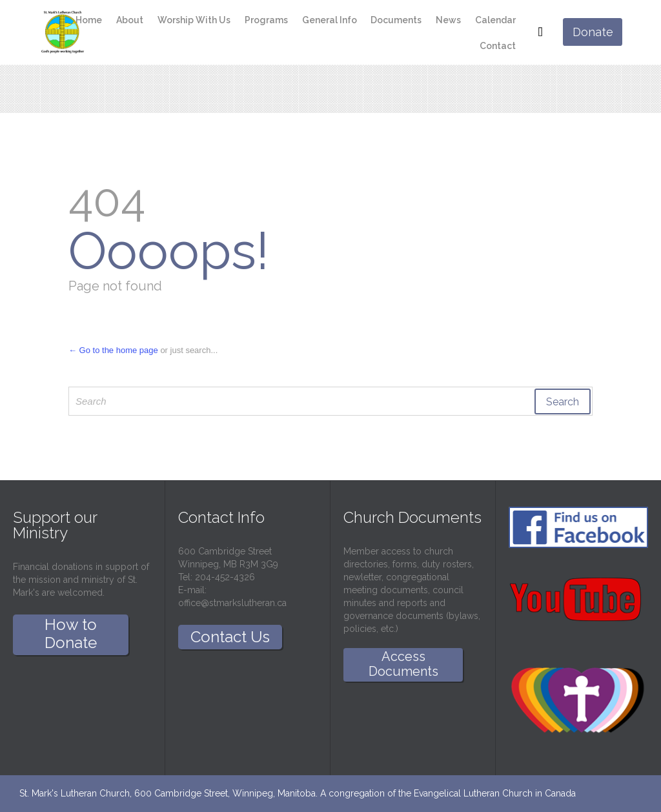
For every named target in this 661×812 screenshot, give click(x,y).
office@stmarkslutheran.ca (232, 603)
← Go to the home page (113, 350)
